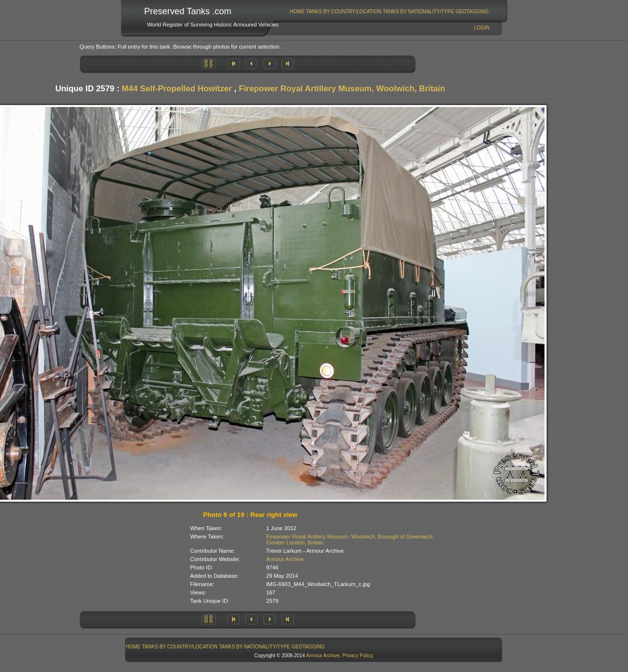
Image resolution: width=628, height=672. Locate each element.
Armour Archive (285, 559)
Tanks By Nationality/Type (418, 12)
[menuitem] (297, 12)
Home (297, 12)
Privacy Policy (358, 656)
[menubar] (389, 12)
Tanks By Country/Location (344, 12)
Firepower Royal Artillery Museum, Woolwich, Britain (342, 89)
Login (482, 28)
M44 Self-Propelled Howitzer (177, 89)
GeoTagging (472, 12)
